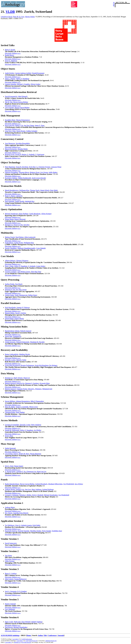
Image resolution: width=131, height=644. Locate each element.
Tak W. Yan (9, 102)
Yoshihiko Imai (57, 531)
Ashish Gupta (9, 295)
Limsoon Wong (56, 167)
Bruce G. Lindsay (11, 573)
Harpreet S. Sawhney (32, 383)
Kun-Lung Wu (10, 125)
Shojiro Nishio (30, 17)
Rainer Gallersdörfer (12, 354)
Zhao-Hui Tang (36, 272)
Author (40, 635)
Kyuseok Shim (45, 383)
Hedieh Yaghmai (37, 622)
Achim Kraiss (19, 243)
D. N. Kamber (22, 591)
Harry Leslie (9, 622)
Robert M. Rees (24, 454)
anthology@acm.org (51, 641)
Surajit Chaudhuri (11, 248)
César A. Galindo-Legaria (23, 525)
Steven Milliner (10, 401)
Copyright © (16, 639)
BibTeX (19, 54)
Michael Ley (18, 642)
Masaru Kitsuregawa (23, 120)
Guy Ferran (44, 172)
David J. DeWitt (21, 313)
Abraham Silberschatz (55, 484)
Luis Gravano (9, 108)
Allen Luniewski (30, 237)
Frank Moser (9, 243)
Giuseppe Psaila (22, 389)
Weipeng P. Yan (10, 290)
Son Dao (26, 225)
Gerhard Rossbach (41, 484)
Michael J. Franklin (23, 84)
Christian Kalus (10, 412)
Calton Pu (19, 196)
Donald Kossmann (38, 73)
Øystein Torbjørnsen (27, 365)
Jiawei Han (9, 336)
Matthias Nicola (24, 354)
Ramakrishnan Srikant (12, 331)
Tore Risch (19, 284)
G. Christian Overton (43, 167)
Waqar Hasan (9, 219)
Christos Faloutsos (22, 261)
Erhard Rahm (9, 319)
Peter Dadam (20, 412)
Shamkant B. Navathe (37, 342)
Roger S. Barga (10, 196)
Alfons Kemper (46, 214)
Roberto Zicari (35, 172)
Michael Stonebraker (51, 495)
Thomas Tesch (35, 190)
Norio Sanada (46, 531)
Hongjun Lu (9, 225)
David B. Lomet (10, 360)
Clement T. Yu (21, 472)
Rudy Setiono (18, 378)
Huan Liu (27, 378)
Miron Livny (33, 407)
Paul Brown (9, 627)
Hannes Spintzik (10, 604)
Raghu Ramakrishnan (12, 484)
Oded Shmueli (23, 96)
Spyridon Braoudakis (23, 143)
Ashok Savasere (10, 342)
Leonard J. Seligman (12, 495)
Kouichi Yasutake (24, 531)
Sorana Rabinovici (20, 579)
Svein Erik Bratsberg (42, 365)
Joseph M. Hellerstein (12, 430)
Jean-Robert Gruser (24, 272)
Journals (61, 635)
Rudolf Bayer (9, 55)
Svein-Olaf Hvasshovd (12, 365)
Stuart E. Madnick (11, 61)
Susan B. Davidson (22, 167)
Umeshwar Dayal (7, 17)
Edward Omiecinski (23, 342)
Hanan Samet (19, 466)
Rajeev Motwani (20, 219)
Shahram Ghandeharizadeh (26, 248)
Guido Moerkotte (35, 214)
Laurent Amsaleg (11, 84)
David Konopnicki (11, 96)
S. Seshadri (31, 154)
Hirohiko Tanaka (36, 531)
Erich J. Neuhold (38, 495)
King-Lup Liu (41, 472)
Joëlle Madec (53, 172)
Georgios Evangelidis (12, 425)
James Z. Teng (40, 125)
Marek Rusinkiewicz (12, 190)
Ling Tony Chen (10, 131)
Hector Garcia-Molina (21, 102)
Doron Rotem (21, 131)
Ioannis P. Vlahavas (23, 308)
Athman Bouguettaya (23, 401)
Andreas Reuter (10, 489)
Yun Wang (8, 556)
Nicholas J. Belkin (25, 495)
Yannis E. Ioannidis (22, 407)
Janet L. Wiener (10, 79)
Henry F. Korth (10, 50)
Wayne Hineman (35, 454)
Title (45, 635)
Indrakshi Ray (30, 201)
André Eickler (10, 73)
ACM (27, 641)
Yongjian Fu (17, 336)
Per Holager (53, 365)
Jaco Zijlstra (79, 484)
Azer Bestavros (10, 143)
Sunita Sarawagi (10, 448)
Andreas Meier (10, 507)
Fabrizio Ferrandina (11, 172)
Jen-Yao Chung (29, 125)
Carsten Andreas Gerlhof (23, 73)
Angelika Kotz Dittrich (21, 513)
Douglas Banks (23, 149)
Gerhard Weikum (48, 489)
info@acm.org (33, 641)
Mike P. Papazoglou (37, 401)
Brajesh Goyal (10, 154)
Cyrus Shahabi (41, 248)
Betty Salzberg (36, 425)
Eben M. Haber (10, 407)
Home (29, 635)
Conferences (52, 635)
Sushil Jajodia (20, 201)
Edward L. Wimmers (35, 389)
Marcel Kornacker (11, 149)
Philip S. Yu (19, 125)
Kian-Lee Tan (18, 225)
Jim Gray (28, 489)
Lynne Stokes (41, 266)
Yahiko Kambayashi (24, 178)
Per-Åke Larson (21, 290)
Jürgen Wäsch (45, 190)
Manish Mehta (10, 313)
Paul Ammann (10, 201)
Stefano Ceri (20, 489)
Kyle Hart (32, 167)
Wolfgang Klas (24, 190)
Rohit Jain (17, 622)
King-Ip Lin (20, 383)
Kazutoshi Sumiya (11, 531)
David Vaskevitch (11, 543)
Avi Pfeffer (37, 430)
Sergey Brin (9, 436)
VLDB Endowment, (27, 639)
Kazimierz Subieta (11, 178)
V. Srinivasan (40, 154)
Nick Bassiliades (10, 308)
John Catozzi (9, 579)
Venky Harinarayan (21, 295)
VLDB (10, 12)
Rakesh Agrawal (26, 331)
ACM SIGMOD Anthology (10, 635)
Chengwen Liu (31, 472)
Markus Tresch (10, 237)
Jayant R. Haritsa (21, 154)
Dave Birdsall (26, 622)
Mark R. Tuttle (21, 360)
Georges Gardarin (11, 272)
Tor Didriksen (9, 525)
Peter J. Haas (9, 266)
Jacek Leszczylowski (39, 178)
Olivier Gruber (35, 84)
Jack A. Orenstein (11, 591)
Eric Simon (9, 513)
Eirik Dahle (36, 525)
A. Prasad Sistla (10, 472)
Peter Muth (54, 190)
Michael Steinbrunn (11, 214)
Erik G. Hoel (9, 466)
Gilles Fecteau (10, 561)
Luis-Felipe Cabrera (11, 454)
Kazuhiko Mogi (10, 120)
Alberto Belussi (10, 261)
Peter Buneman (10, 167)
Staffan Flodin (10, 284)
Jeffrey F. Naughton (22, 79)
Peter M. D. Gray (19, 17)
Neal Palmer (20, 237)
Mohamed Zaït (47, 389)
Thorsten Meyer (24, 172)
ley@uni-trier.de (26, 642)
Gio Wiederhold (69, 484)
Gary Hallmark (10, 609)
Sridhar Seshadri (32, 131)
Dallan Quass (33, 295)
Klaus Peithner (24, 214)
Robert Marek (19, 319)
